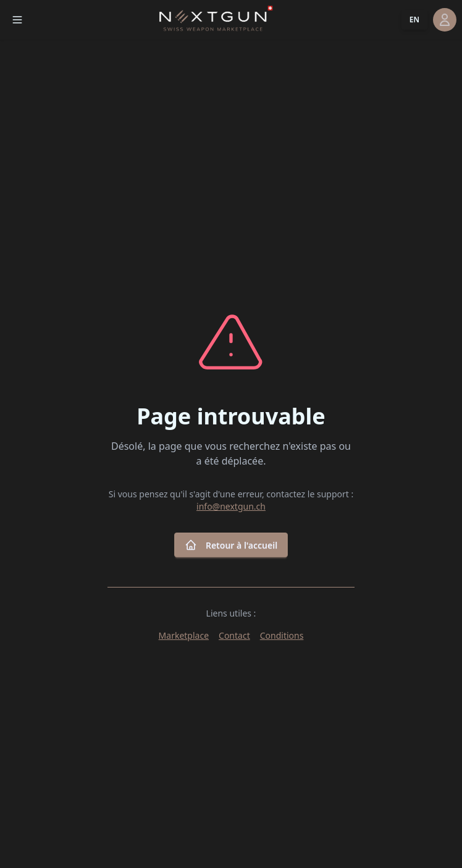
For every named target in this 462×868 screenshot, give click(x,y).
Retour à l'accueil (231, 545)
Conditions (282, 635)
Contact (234, 635)
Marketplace (184, 635)
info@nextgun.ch (231, 506)
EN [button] (414, 19)
